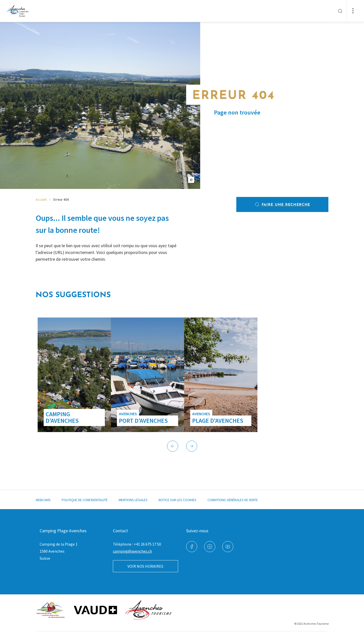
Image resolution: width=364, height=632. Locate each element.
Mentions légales (133, 500)
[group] (74, 375)
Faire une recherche (282, 204)
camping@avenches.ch (132, 551)
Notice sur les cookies (177, 500)
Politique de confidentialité (85, 500)
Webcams (43, 500)
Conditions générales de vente (233, 500)
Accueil (41, 199)
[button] (173, 446)
